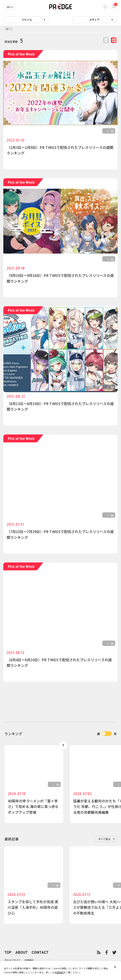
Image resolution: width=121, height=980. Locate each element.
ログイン (10, 7)
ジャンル (27, 19)
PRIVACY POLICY (12, 960)
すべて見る (104, 839)
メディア (94, 19)
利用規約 (29, 960)
